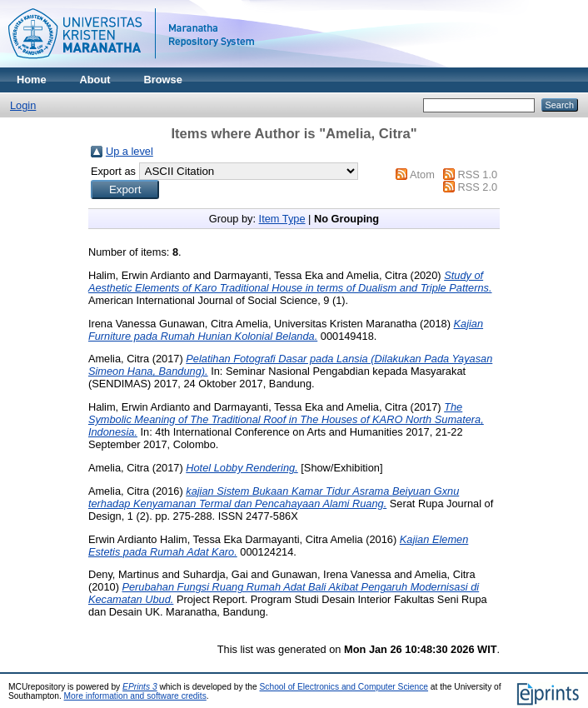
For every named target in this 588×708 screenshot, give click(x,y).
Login (23, 105)
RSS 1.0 (477, 175)
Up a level (130, 151)
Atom (422, 175)
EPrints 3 (140, 687)
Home (32, 80)
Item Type (282, 219)
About (95, 80)
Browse (163, 80)
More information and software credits (135, 696)
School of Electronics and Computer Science (344, 687)
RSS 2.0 (477, 187)
